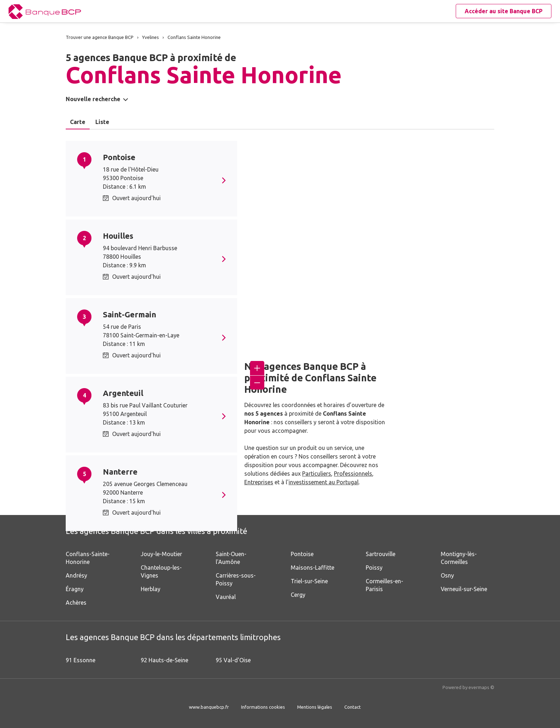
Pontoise (119, 157)
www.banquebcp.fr (209, 707)
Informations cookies (263, 707)
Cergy (298, 595)
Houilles (118, 236)
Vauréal (226, 597)
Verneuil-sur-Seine (464, 589)
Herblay (151, 589)
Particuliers (317, 474)
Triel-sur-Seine (309, 581)
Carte (78, 122)
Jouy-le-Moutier (161, 554)
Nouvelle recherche (93, 99)
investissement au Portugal (324, 482)
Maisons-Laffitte (312, 568)
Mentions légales (315, 707)
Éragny (75, 589)
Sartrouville (381, 554)
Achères (76, 603)
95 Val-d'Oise (233, 660)
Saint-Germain (129, 314)
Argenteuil (123, 393)
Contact (352, 707)
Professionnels (353, 474)
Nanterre (120, 472)
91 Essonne (81, 660)
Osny (447, 575)
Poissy (374, 568)
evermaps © (481, 687)
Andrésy (76, 575)
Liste (102, 122)
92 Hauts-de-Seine (164, 660)
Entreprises (259, 482)
